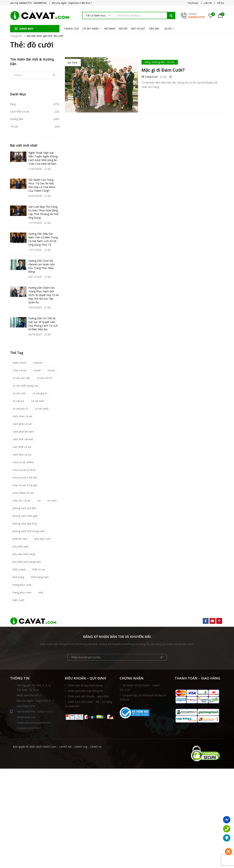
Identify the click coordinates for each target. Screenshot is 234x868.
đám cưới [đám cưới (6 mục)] (18, 600)
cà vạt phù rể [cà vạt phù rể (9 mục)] (20, 409)
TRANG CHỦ (71, 29)
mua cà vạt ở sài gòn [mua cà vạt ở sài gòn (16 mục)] (25, 485)
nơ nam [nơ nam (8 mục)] (52, 500)
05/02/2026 (35, 196)
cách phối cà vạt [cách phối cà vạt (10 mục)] (22, 424)
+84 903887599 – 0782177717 (31, 712)
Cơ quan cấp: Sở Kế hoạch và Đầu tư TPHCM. (143, 697)
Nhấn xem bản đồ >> (29, 695)
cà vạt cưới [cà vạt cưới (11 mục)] (19, 393)
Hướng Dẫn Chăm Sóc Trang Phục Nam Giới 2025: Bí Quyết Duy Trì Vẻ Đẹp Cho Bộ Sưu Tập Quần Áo (44, 295)
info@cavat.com (26, 717)
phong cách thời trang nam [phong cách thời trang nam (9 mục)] (29, 531)
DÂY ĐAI (154, 29)
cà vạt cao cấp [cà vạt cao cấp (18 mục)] (21, 378)
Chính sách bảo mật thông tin (85, 691)
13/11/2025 (35, 250)
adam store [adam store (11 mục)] (19, 363)
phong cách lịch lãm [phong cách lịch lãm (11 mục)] (24, 508)
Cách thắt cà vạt (20, 112)
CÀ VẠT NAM (90, 29)
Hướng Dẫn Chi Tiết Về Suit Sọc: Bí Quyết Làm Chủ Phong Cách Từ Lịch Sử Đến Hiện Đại (43, 324)
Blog (148, 62)
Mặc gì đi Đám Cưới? (163, 70)
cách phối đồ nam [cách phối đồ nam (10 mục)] (23, 432)
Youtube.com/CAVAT (29, 728)
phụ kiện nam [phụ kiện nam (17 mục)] (21, 546)
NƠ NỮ (123, 29)
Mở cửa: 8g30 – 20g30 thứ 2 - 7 (35, 701)
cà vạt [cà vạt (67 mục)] (51, 370)
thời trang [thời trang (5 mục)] (18, 577)
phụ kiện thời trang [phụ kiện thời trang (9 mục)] (24, 554)
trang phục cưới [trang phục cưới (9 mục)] (22, 585)
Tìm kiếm (171, 15)
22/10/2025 (35, 334)
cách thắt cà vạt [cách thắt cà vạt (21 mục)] (22, 447)
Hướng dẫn (158, 62)
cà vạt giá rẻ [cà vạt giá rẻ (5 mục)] (40, 393)
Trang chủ (16, 36)
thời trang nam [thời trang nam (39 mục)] (40, 577)
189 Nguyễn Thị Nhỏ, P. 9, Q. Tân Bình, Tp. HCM (34, 688)
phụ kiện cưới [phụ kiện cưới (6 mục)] (42, 539)
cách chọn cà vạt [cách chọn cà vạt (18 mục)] (22, 416)
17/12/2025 (35, 223)
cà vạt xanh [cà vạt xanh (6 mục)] (42, 409)
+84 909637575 (26, 706)
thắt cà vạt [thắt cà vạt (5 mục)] (39, 569)
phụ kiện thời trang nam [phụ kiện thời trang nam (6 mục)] (27, 562)
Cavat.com (150, 77)
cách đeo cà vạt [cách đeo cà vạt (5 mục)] (22, 455)
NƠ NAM (110, 29)
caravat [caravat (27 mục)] (38, 363)
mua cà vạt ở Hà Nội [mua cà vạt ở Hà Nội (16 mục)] (25, 477)
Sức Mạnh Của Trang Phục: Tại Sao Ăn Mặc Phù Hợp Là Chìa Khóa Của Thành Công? (42, 185)
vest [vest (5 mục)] (41, 592)
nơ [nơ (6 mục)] (39, 500)
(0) (164, 77)
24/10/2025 (35, 307)
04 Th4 (72, 63)
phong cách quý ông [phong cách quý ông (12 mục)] (25, 523)
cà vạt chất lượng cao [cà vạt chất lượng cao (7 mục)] (25, 386)
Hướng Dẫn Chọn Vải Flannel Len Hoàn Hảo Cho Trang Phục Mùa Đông (41, 266)
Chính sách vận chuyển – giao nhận (88, 696)
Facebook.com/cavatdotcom (34, 723)
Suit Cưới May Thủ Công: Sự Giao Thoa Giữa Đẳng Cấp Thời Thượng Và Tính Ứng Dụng (43, 212)
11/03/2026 (35, 169)
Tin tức (170, 62)
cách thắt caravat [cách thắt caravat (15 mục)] (23, 439)
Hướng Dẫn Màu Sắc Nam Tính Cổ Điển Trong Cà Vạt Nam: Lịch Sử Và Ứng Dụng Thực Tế (43, 239)
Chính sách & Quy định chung (85, 685)
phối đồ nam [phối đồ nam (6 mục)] (20, 539)
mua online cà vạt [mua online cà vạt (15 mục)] (23, 493)
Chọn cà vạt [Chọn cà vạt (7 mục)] (20, 370)
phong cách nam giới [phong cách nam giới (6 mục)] (25, 516)
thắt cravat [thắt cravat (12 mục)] (19, 569)
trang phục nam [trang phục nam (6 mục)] (22, 592)
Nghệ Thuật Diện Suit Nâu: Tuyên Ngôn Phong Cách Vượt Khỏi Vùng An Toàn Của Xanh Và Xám (43, 158)
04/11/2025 (35, 277)
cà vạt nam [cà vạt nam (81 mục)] (38, 401)
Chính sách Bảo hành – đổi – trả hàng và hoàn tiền (88, 704)
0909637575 (197, 17)
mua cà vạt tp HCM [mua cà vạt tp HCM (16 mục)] (24, 470)
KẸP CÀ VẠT (138, 29)
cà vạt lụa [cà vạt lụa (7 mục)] (18, 401)
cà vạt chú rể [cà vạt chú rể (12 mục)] (44, 378)
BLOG (168, 29)
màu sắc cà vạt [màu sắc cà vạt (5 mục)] (22, 500)
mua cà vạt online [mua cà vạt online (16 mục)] (23, 462)
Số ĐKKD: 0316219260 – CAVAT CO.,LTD (140, 688)
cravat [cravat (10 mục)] (37, 370)
